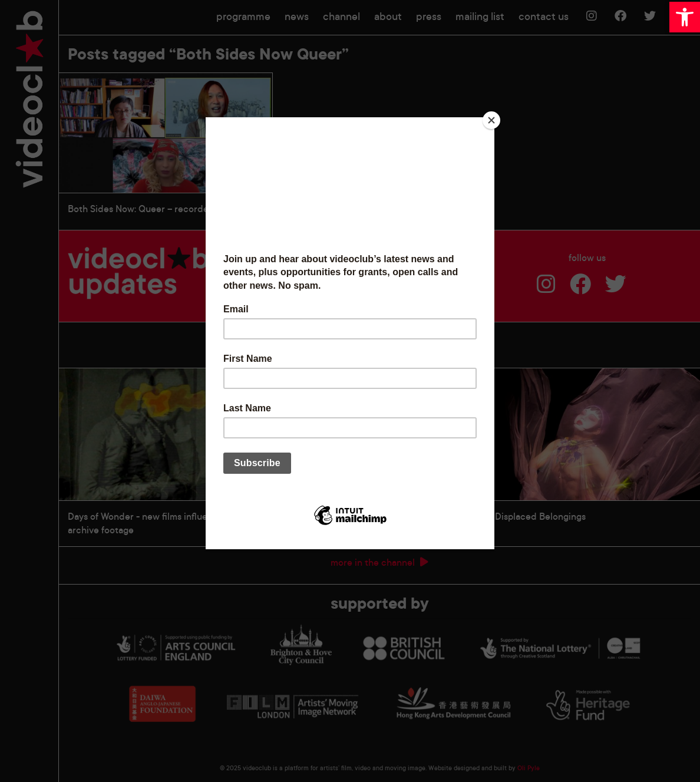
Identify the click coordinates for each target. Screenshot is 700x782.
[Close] (491, 120)
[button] (685, 17)
